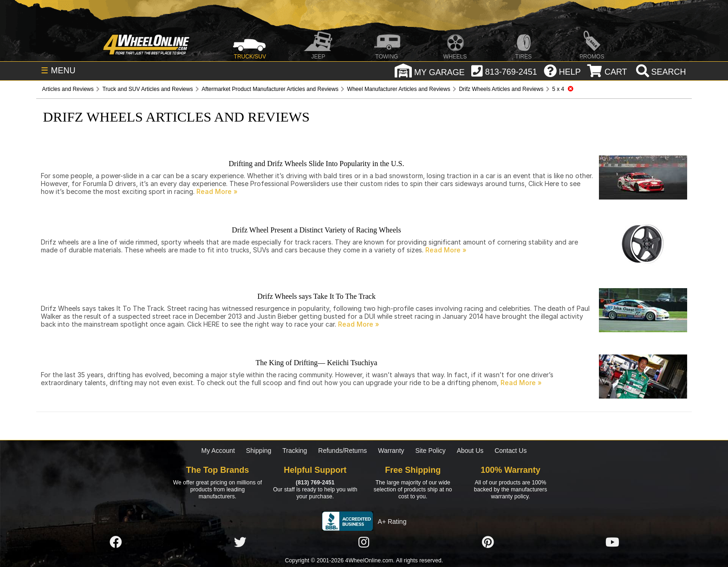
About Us (470, 451)
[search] (660, 72)
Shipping (259, 451)
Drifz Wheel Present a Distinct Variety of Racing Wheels (316, 230)
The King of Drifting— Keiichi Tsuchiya (316, 363)
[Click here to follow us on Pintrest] (488, 542)
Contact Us (510, 451)
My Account (218, 451)
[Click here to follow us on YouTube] (612, 542)
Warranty (391, 451)
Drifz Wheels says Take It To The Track (316, 296)
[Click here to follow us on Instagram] (364, 542)
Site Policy (430, 451)
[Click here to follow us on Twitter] (240, 542)
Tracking (295, 451)
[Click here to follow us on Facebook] (116, 542)
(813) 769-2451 (315, 483)
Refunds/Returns (342, 451)
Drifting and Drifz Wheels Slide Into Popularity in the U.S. (317, 164)
